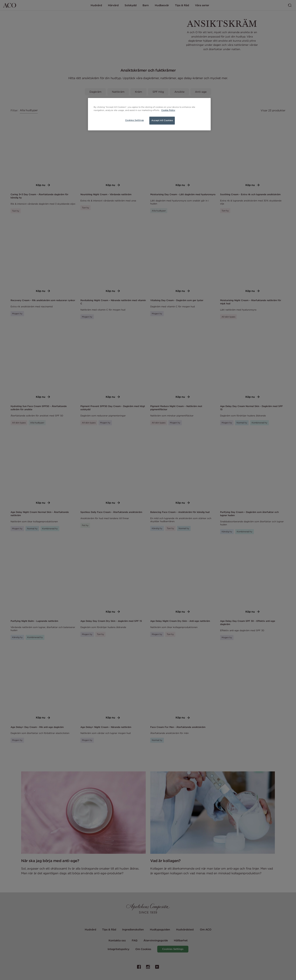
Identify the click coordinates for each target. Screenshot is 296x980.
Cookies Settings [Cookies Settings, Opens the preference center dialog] (135, 120)
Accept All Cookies (162, 120)
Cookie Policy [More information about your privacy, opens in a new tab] (168, 110)
